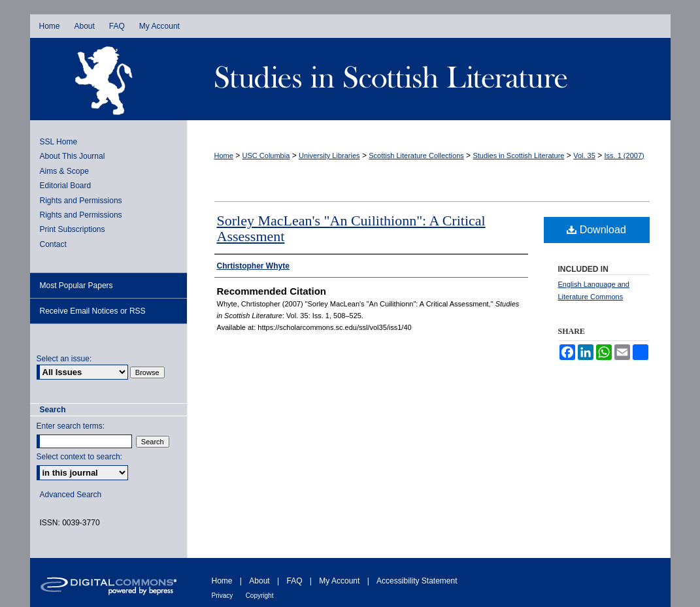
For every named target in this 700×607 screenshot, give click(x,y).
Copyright (260, 596)
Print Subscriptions (73, 229)
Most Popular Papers (76, 286)
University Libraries (329, 156)
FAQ (294, 581)
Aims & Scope (64, 171)
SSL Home (59, 142)
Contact (53, 244)
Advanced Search (71, 495)
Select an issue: (64, 359)
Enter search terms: (71, 426)
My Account (339, 581)
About (259, 581)
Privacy (223, 596)
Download (596, 230)
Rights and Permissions (81, 201)
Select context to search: (79, 457)
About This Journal (73, 156)
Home (224, 156)
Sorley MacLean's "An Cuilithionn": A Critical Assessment (351, 228)
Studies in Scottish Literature (429, 79)
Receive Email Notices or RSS (93, 311)
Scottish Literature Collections (416, 156)
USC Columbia (266, 156)
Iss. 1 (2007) (625, 156)
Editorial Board (66, 186)
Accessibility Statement (417, 581)
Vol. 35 (584, 156)
